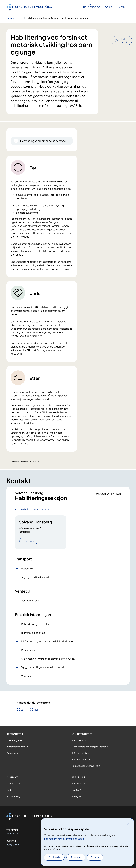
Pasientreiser (28, 568)
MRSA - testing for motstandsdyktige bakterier (47, 641)
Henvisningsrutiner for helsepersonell (44, 141)
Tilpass (95, 857)
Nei (36, 710)
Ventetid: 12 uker (30, 601)
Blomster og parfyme (33, 633)
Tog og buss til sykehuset (35, 577)
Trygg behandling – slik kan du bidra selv (43, 667)
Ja (22, 710)
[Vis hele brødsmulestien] (20, 18)
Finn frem (29, 541)
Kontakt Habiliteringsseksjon (31, 509)
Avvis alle (76, 857)
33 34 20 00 (13, 833)
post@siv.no (13, 845)
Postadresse (28, 650)
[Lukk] (128, 824)
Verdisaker (27, 676)
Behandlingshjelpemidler (35, 624)
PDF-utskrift (124, 33)
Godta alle (54, 857)
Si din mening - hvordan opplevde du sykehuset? (48, 659)
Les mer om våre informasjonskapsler (65, 839)
